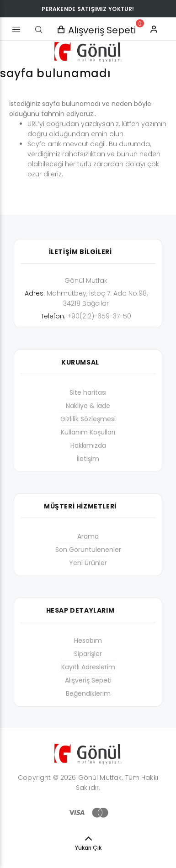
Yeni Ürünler (88, 563)
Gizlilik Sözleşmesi (88, 419)
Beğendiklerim (88, 693)
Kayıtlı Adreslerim (88, 667)
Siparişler (88, 654)
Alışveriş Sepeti (88, 680)
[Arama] (39, 30)
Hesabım (88, 640)
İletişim (88, 459)
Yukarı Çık (88, 848)
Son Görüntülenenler (88, 550)
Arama (88, 536)
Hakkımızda (88, 445)
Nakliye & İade (88, 406)
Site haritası (88, 392)
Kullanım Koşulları (88, 432)
